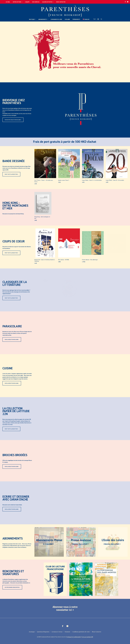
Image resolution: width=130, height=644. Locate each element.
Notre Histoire (17, 2)
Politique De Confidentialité (74, 637)
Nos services (36, 2)
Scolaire (67, 19)
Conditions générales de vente (81, 632)
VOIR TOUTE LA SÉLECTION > (11, 174)
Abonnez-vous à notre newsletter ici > (65, 608)
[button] (95, 19)
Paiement (67, 632)
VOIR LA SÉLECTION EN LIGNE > (12, 339)
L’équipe (27, 2)
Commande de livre (56, 19)
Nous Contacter (61, 2)
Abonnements (43, 19)
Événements (76, 19)
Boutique (32, 19)
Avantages (32, 632)
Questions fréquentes (43, 632)
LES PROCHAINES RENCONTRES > (12, 587)
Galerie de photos (47, 2)
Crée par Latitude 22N (87, 637)
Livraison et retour (57, 632)
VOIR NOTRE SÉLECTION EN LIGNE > (13, 120)
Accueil (8, 2)
